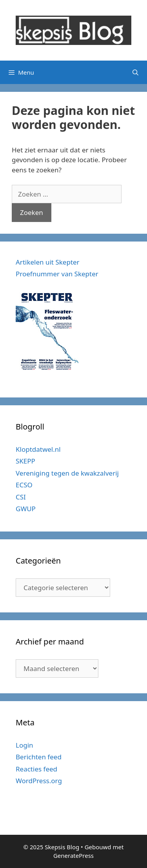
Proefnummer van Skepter (57, 274)
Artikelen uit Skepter (48, 262)
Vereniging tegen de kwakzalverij (67, 473)
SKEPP (25, 461)
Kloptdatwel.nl (38, 449)
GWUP (26, 509)
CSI (21, 497)
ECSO (24, 485)
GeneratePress (73, 855)
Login (24, 745)
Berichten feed (39, 757)
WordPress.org (39, 781)
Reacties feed (36, 769)
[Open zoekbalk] (135, 72)
